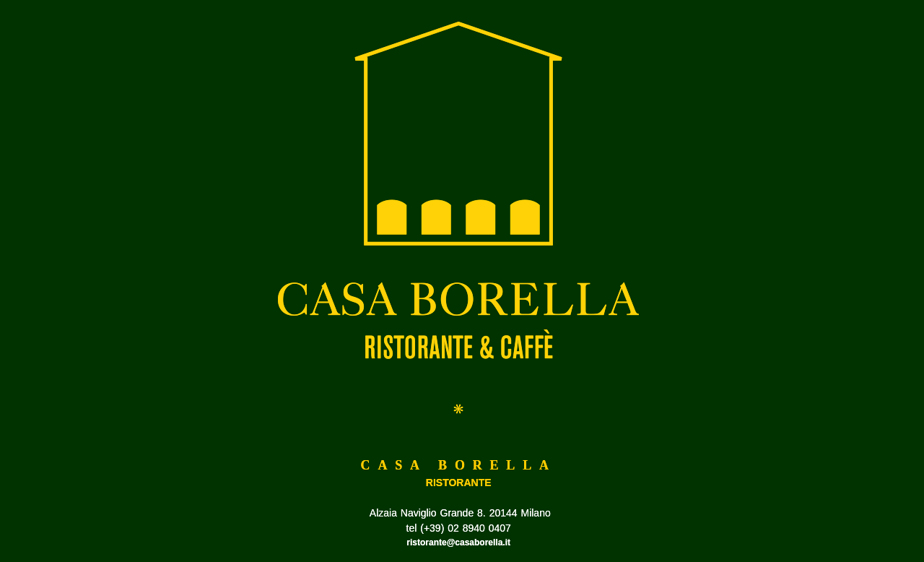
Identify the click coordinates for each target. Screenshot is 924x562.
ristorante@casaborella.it (458, 542)
